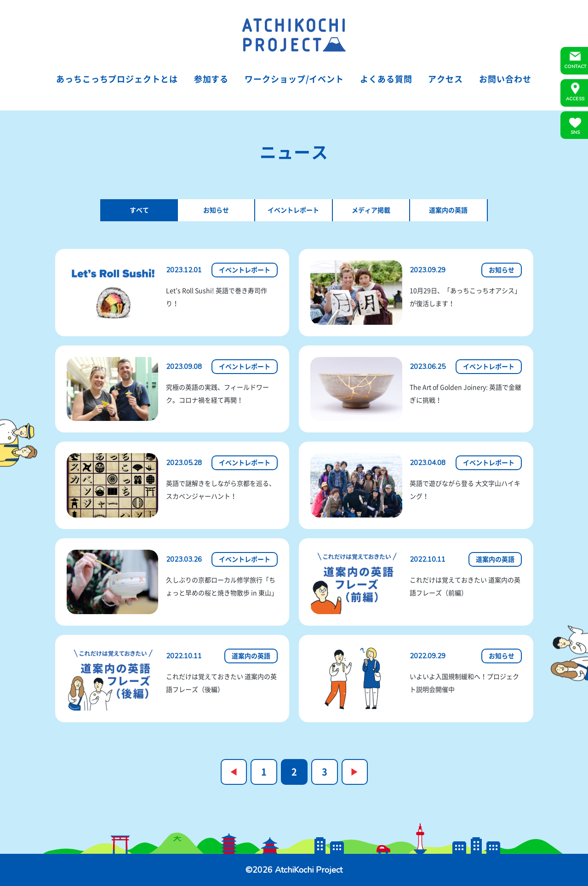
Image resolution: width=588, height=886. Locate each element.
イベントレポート (293, 210)
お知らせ (216, 210)
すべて (139, 210)
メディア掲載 (371, 210)
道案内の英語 (448, 210)
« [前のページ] (234, 772)
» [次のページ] (355, 772)
